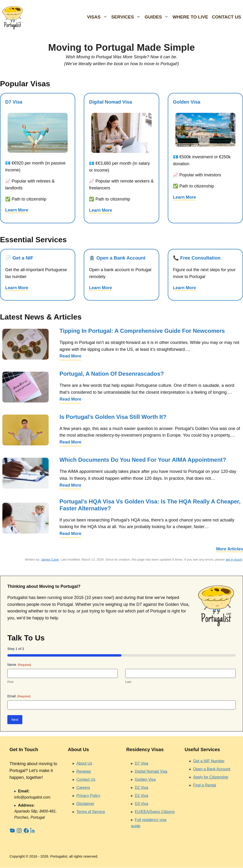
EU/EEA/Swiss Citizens (155, 812)
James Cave (50, 560)
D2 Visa (141, 787)
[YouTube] (13, 832)
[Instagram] (20, 832)
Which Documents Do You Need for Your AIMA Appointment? (143, 460)
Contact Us (227, 17)
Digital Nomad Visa (110, 102)
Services (127, 17)
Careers (83, 787)
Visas (98, 17)
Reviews (84, 771)
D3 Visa (141, 804)
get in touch (234, 560)
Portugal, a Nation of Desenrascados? (112, 374)
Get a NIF (23, 258)
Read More (70, 356)
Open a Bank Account (121, 258)
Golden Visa (187, 102)
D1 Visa (141, 795)
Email (19, 696)
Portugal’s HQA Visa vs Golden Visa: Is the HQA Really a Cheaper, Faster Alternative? (150, 505)
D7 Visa (14, 102)
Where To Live (190, 17)
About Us (84, 763)
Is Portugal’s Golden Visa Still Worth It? (113, 417)
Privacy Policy (88, 795)
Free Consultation (200, 258)
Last (128, 682)
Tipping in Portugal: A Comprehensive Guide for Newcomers (142, 331)
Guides (158, 17)
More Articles (230, 549)
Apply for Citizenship (211, 777)
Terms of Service (91, 812)
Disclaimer (85, 804)
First (10, 682)
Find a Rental (205, 785)
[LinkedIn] (33, 832)
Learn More (17, 210)
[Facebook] (27, 832)
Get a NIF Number (209, 761)
